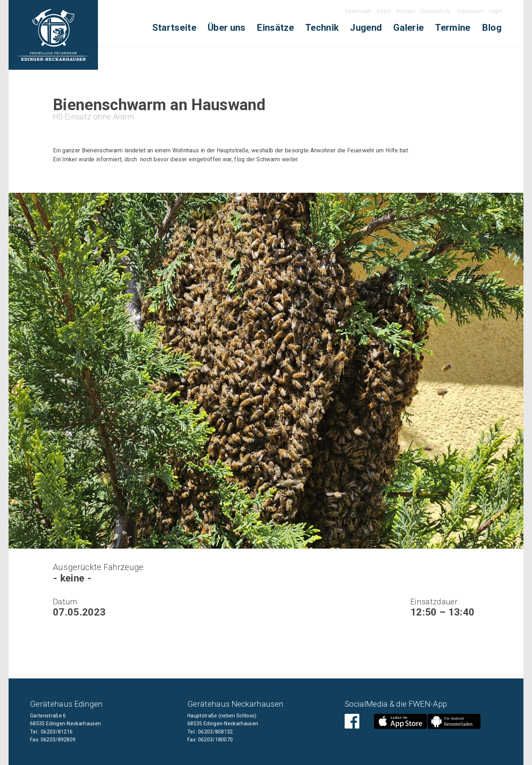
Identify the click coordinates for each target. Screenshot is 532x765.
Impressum (470, 11)
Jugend (366, 28)
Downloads (358, 11)
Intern (384, 11)
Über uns (227, 28)
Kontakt (406, 11)
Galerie (408, 28)
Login (496, 11)
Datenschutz (436, 11)
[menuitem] (174, 28)
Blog (492, 28)
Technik (322, 28)
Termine (453, 28)
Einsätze (275, 28)
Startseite (174, 28)
